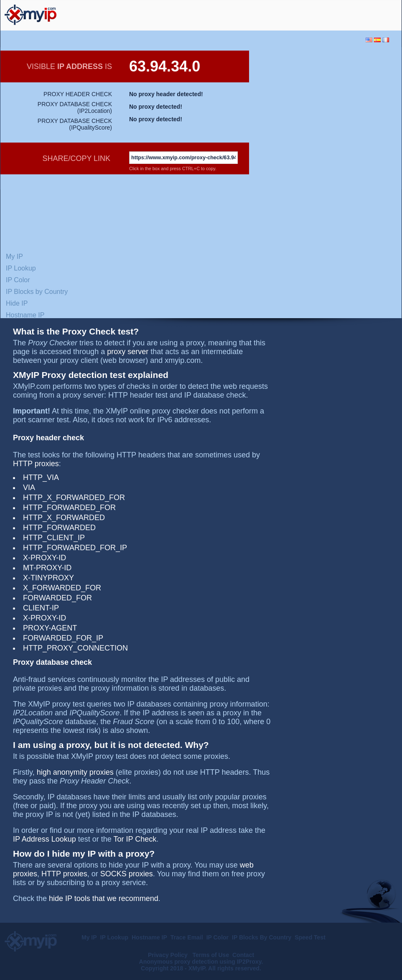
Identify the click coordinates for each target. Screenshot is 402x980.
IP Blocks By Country (262, 937)
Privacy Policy (169, 955)
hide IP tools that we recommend (104, 898)
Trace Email (187, 937)
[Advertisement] (320, 106)
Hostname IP (25, 315)
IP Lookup (21, 268)
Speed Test (310, 937)
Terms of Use (211, 955)
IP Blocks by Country (37, 292)
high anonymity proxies (75, 772)
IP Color (18, 280)
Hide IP (17, 303)
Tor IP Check (135, 839)
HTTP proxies (36, 464)
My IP (14, 256)
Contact (243, 955)
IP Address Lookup (45, 839)
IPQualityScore (90, 128)
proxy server (128, 352)
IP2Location (94, 111)
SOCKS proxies (127, 874)
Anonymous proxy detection (179, 962)
